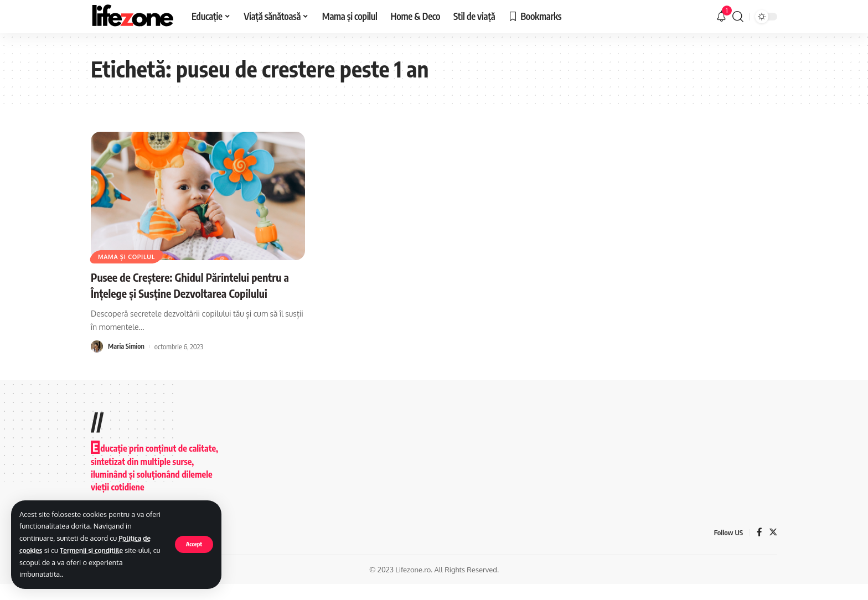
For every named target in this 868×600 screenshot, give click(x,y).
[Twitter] (773, 548)
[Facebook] (759, 548)
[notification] (721, 17)
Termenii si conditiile (97, 550)
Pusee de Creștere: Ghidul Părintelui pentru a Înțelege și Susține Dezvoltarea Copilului (190, 293)
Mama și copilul (130, 255)
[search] (738, 17)
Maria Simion (127, 362)
